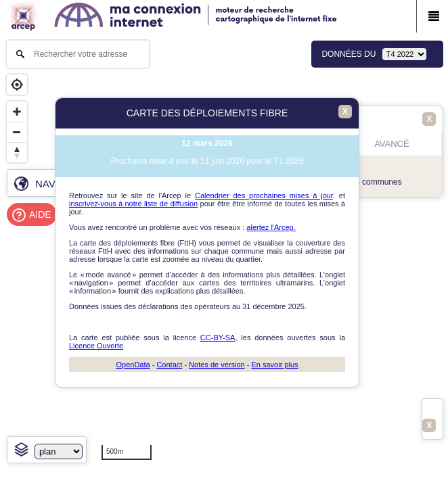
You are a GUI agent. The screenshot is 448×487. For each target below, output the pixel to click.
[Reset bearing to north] (17, 152)
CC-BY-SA (218, 338)
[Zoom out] (17, 132)
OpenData (133, 365)
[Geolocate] (17, 85)
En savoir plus (274, 365)
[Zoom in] (17, 112)
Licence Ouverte (96, 346)
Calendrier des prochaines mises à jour (264, 195)
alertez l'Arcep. (271, 227)
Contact (169, 365)
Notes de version (217, 365)
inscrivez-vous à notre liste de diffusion (133, 204)
